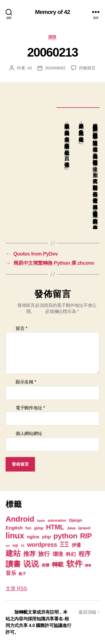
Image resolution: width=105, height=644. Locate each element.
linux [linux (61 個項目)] (15, 536)
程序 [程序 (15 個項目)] (84, 554)
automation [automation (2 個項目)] (57, 520)
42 (30, 68)
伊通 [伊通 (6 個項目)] (76, 545)
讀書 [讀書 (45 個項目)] (13, 564)
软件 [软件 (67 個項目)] (74, 564)
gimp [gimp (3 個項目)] (39, 528)
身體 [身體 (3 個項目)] (45, 565)
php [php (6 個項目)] (46, 537)
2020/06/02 (55, 68)
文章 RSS (16, 589)
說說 (53, 37)
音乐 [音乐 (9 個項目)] (11, 573)
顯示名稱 (26, 382)
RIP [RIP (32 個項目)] (86, 536)
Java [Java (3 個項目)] (71, 528)
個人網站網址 (29, 433)
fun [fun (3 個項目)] (28, 528)
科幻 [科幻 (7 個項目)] (71, 554)
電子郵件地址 (30, 408)
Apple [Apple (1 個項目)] (41, 521)
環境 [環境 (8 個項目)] (58, 554)
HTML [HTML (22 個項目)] (55, 527)
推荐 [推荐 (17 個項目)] (29, 554)
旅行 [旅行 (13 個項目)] (44, 554)
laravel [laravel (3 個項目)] (84, 528)
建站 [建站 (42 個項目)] (13, 553)
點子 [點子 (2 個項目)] (22, 574)
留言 (22, 328)
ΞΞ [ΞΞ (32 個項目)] (64, 544)
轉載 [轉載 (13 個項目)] (58, 564)
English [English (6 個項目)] (14, 528)
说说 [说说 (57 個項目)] (31, 564)
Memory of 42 (53, 12)
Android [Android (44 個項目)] (20, 519)
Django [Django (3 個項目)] (75, 520)
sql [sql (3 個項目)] (15, 545)
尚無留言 (87, 68)
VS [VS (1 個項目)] (22, 546)
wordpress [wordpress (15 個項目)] (42, 545)
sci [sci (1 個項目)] (8, 546)
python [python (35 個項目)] (65, 536)
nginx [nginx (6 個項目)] (33, 537)
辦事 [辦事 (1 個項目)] (88, 565)
